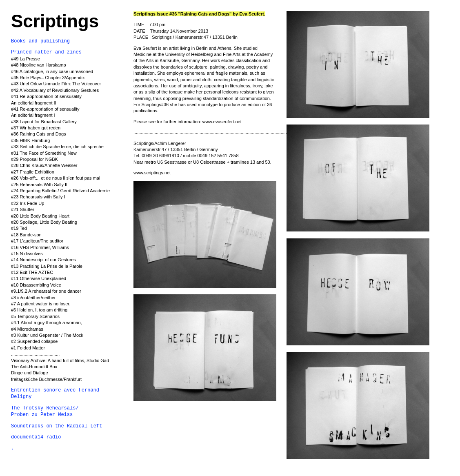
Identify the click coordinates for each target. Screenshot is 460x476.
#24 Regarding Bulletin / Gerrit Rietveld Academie (60, 191)
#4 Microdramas (27, 329)
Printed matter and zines (46, 52)
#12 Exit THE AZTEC (32, 272)
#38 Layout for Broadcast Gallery (44, 122)
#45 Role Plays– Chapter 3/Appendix (48, 78)
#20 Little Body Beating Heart (40, 216)
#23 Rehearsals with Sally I (38, 197)
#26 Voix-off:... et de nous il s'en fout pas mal (56, 178)
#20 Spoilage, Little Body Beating (44, 222)
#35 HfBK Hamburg (30, 140)
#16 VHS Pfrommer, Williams (40, 247)
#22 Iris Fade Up (28, 203)
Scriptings (55, 21)
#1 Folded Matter (28, 348)
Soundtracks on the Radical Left (57, 426)
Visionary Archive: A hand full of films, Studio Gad (60, 360)
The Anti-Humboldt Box (34, 367)
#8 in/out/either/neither (33, 298)
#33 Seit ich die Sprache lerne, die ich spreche (57, 147)
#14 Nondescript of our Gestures (43, 260)
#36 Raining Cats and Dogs (39, 134)
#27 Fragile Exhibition (33, 172)
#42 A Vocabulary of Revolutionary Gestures (55, 90)
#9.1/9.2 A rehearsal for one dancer (46, 291)
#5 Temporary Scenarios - (37, 316)
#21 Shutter (23, 209)
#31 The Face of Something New (44, 153)
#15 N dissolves (27, 254)
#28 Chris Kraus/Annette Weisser (44, 165)
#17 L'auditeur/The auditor (37, 241)
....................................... (35, 354)
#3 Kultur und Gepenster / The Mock (47, 335)
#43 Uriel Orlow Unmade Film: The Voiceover (56, 84)
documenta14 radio (36, 437)
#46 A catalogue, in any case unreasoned (52, 71)
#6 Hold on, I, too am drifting (39, 310)
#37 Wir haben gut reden (36, 128)
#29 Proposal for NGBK (34, 159)
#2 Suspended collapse (34, 341)
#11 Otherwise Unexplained (39, 278)
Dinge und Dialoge (30, 373)
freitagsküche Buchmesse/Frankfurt (46, 379)
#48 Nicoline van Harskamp (39, 65)
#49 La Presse (26, 59)
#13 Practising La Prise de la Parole (47, 266)
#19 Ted (19, 228)
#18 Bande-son (26, 235)
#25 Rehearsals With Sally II (39, 185)
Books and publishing (40, 41)
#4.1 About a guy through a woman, (47, 323)
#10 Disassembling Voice (36, 285)
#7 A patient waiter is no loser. (41, 304)
